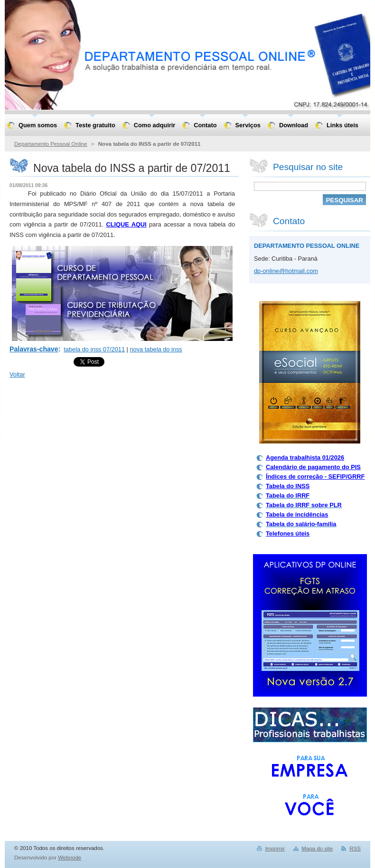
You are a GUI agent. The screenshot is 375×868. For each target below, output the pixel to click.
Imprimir (275, 849)
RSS (355, 849)
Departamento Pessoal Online (51, 144)
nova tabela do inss (156, 349)
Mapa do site (317, 849)
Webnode (70, 858)
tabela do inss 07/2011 (94, 349)
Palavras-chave (34, 349)
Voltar (17, 374)
